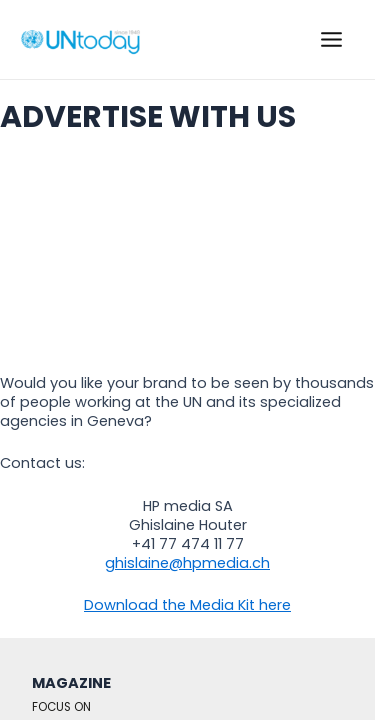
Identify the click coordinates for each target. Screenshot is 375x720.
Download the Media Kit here (187, 605)
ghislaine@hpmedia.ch (187, 563)
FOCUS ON (61, 707)
